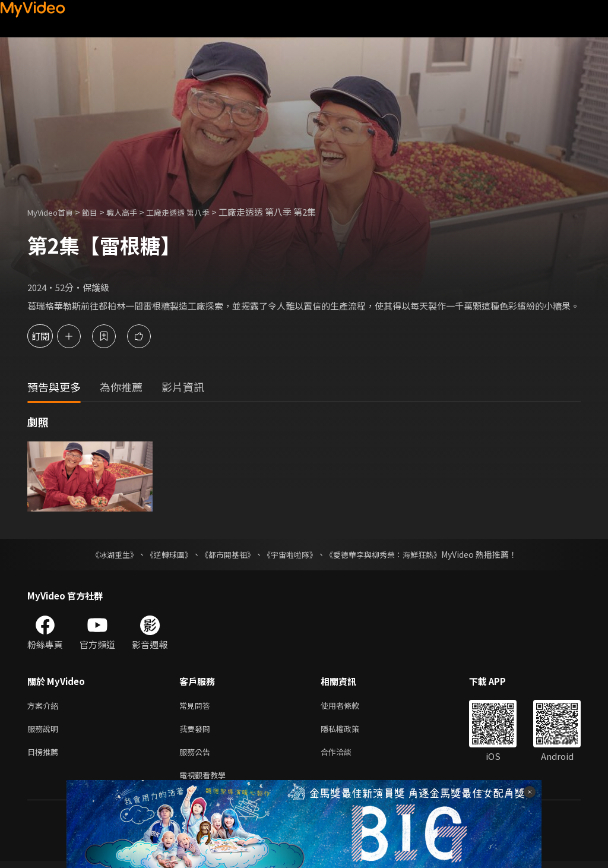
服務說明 (45, 731)
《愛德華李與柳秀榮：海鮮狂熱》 (391, 554)
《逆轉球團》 (162, 554)
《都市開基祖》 (224, 554)
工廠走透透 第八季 (198, 212)
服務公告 (197, 756)
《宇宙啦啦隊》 (291, 554)
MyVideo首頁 (54, 212)
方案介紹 (45, 706)
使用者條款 (350, 706)
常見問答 (197, 706)
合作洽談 (346, 756)
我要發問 (197, 731)
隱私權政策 (350, 731)
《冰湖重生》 (104, 554)
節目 (99, 212)
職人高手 (135, 212)
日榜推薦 (45, 756)
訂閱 (51, 336)
